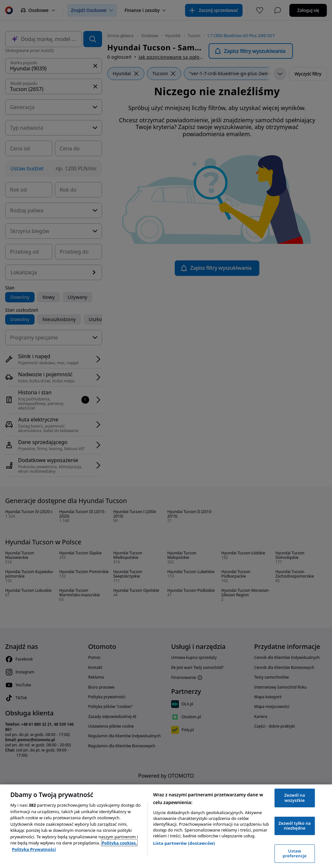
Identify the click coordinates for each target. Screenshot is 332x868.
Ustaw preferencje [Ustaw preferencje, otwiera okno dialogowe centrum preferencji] (295, 853)
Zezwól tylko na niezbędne (295, 826)
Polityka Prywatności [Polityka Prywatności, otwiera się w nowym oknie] (34, 849)
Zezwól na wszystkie (295, 798)
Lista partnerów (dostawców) (184, 843)
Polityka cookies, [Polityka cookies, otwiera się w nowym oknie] (119, 843)
